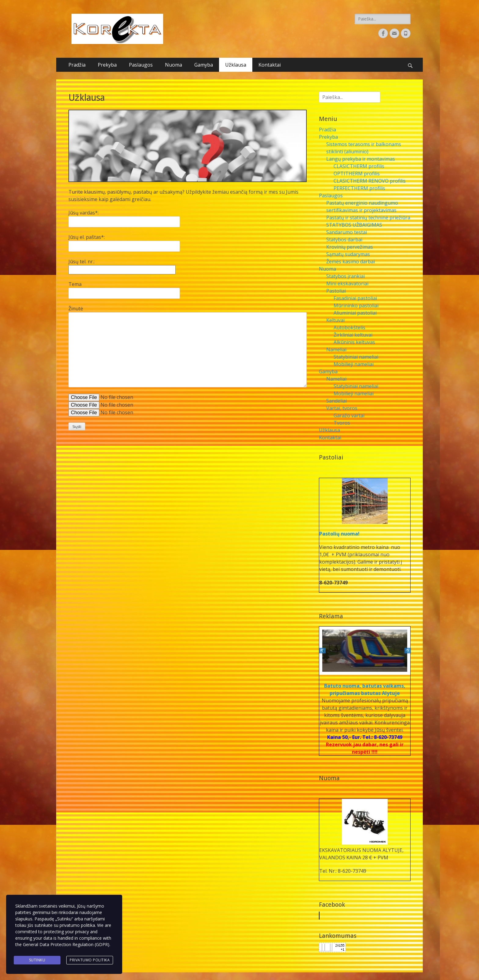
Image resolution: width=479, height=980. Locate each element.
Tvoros (342, 423)
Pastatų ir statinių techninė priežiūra (368, 218)
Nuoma (174, 65)
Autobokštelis (349, 327)
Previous (322, 651)
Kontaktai (270, 65)
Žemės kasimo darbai (351, 261)
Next (407, 651)
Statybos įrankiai (346, 276)
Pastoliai (336, 291)
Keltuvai (335, 320)
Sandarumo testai (347, 232)
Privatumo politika (90, 960)
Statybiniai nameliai (356, 357)
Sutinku (37, 960)
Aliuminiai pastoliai (355, 313)
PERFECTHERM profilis (359, 188)
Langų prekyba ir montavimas (361, 159)
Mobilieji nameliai (354, 364)
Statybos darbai (344, 240)
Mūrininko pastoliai (356, 305)
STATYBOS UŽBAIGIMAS (354, 225)
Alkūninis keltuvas (354, 342)
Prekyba (107, 65)
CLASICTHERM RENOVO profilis (370, 181)
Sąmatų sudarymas (348, 254)
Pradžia (77, 65)
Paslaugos (141, 65)
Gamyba (204, 65)
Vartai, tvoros (342, 408)
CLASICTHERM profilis (359, 166)
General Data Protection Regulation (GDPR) (66, 945)
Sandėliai (336, 401)
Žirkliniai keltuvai (353, 335)
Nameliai (336, 349)
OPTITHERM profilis (357, 174)
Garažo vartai (349, 415)
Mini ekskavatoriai (347, 283)
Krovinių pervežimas (350, 247)
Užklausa (236, 65)
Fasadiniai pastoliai (355, 298)
